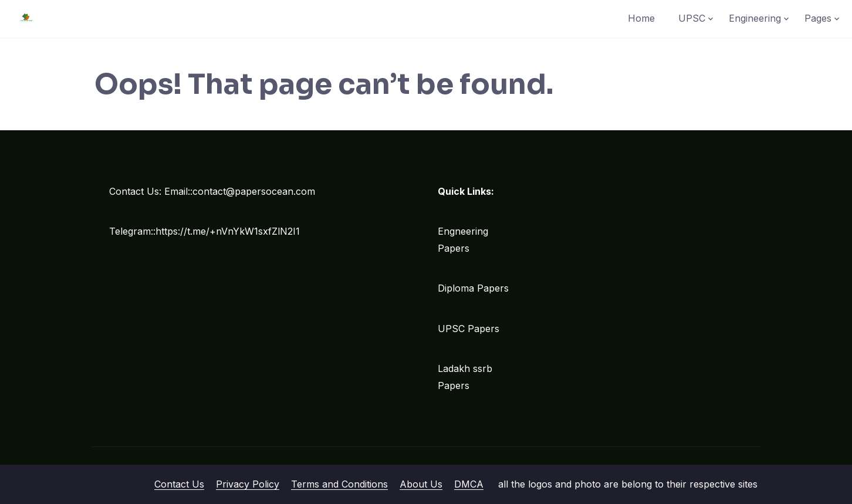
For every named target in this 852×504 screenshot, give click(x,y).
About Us (421, 484)
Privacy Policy (248, 484)
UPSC (692, 18)
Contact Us (179, 484)
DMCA (469, 484)
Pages (818, 18)
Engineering (755, 18)
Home (641, 18)
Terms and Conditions (339, 484)
